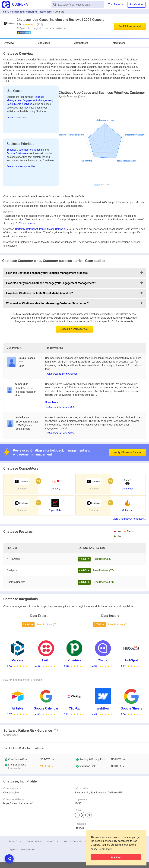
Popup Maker (46, 229)
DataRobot (32, 229)
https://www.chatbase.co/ (18, 803)
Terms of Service (34, 841)
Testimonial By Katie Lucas (60, 433)
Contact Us (78, 841)
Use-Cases (44, 43)
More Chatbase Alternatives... (129, 519)
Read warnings (15, 768)
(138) (40, 25)
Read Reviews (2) (46, 625)
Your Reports (116, 4)
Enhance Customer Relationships (26, 150)
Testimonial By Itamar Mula (60, 407)
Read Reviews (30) (103, 582)
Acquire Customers (18, 153)
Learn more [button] (105, 849)
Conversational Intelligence (23, 12)
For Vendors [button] (136, 5)
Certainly (20, 229)
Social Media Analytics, (20, 104)
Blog (66, 841)
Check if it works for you (75, 329)
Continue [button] (116, 857)
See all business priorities (21, 166)
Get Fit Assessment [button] (130, 26)
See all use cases (16, 117)
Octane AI (61, 229)
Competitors (81, 43)
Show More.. (52, 402)
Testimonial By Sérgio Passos (61, 374)
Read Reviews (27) (103, 570)
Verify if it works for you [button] (127, 445)
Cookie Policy (52, 841)
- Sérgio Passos (26, 223)
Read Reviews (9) (103, 559)
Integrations (119, 43)
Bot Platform (46, 12)
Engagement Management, (38, 100)
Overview (9, 43)
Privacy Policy (15, 841)
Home (5, 12)
